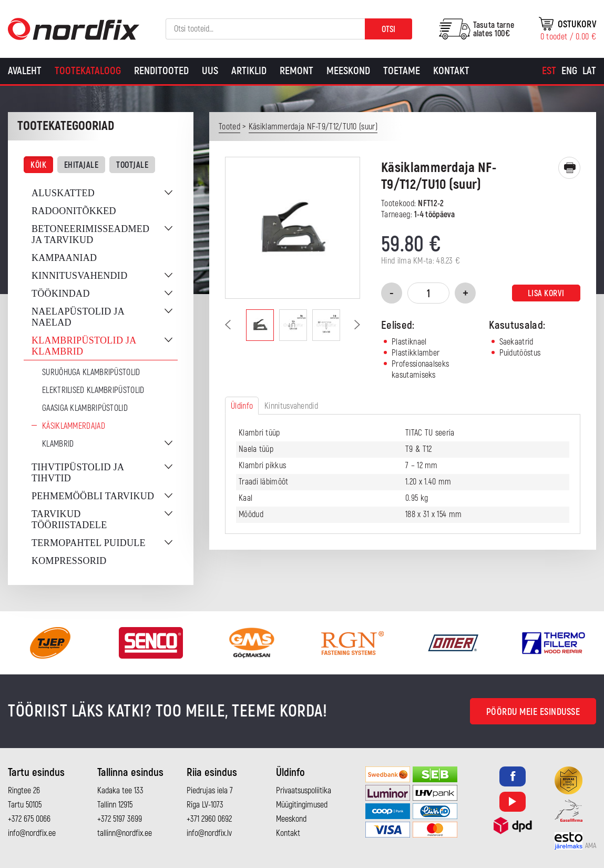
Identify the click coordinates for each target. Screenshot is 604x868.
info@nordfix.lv (209, 833)
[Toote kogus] (428, 293)
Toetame (402, 71)
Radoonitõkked (74, 211)
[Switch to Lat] (589, 71)
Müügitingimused (302, 805)
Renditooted (161, 71)
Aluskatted (63, 193)
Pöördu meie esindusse (533, 712)
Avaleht (25, 71)
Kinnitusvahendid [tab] (291, 406)
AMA (591, 846)
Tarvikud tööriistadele (69, 519)
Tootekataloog (88, 71)
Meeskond (348, 71)
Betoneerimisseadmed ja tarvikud (90, 234)
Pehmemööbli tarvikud (93, 496)
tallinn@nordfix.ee (125, 833)
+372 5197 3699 (120, 819)
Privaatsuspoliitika (304, 791)
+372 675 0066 (29, 819)
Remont (296, 71)
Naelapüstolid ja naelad (78, 317)
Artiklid (249, 71)
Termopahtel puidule (89, 543)
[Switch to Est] (549, 71)
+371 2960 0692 (209, 819)
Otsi (388, 29)
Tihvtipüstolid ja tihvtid (78, 473)
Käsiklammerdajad (74, 426)
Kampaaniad (64, 258)
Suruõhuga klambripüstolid (91, 372)
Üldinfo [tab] (242, 406)
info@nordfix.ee (32, 833)
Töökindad (61, 294)
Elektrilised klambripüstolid (93, 390)
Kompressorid (69, 561)
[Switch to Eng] (569, 71)
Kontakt (451, 71)
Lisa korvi (546, 294)
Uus (210, 71)
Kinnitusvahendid (79, 276)
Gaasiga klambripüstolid (85, 408)
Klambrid (58, 444)
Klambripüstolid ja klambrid (84, 346)
